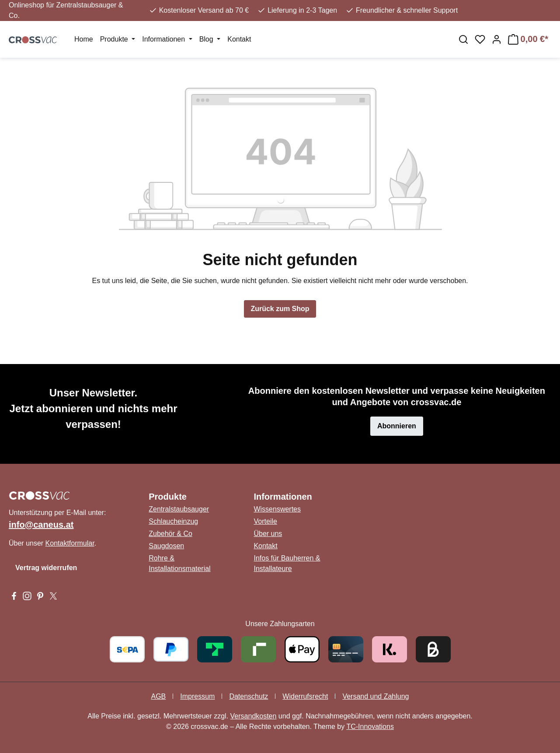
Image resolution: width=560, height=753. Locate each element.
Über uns (268, 534)
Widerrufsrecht (305, 696)
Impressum (197, 696)
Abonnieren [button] (397, 426)
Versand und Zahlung (376, 696)
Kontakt (265, 546)
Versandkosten (254, 716)
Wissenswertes (277, 509)
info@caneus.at (41, 525)
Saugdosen (166, 546)
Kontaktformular (70, 543)
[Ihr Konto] (497, 39)
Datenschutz (249, 696)
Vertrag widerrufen (46, 568)
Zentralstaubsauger (179, 509)
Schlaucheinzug (173, 521)
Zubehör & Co (170, 534)
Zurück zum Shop (280, 309)
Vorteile (265, 521)
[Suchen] (463, 39)
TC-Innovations (370, 727)
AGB (158, 696)
